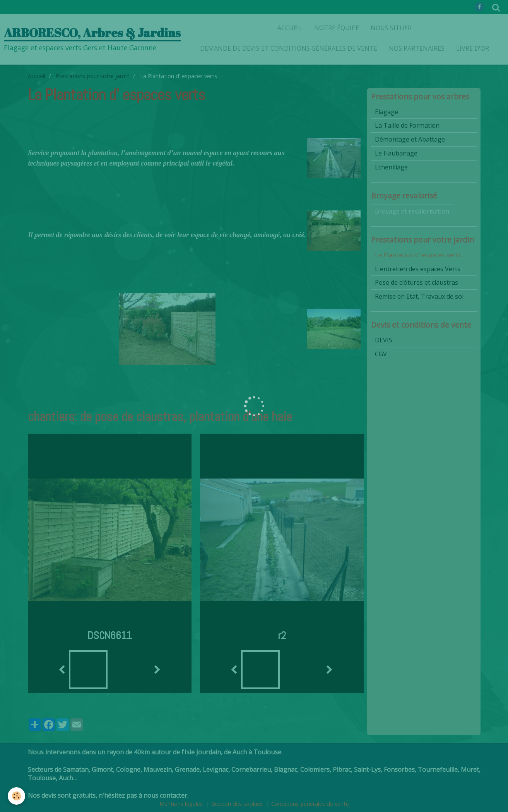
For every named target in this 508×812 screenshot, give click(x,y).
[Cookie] (16, 796)
